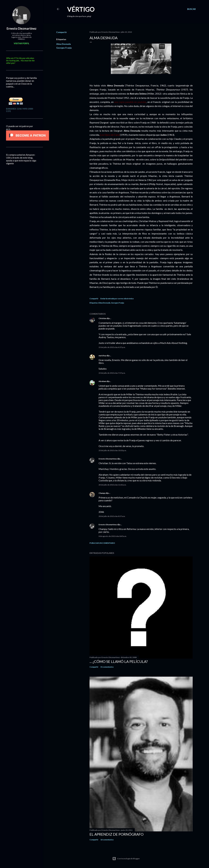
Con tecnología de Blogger (126, 859)
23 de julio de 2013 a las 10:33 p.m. (113, 450)
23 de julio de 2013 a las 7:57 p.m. (112, 373)
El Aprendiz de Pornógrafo (117, 834)
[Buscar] (191, 9)
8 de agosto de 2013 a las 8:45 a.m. (113, 536)
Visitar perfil (21, 43)
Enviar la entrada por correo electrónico (117, 299)
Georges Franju (64, 48)
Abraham (102, 381)
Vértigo (81, 9)
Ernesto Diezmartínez (108, 459)
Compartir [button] (62, 32)
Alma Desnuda (64, 44)
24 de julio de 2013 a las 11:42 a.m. (112, 485)
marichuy (102, 356)
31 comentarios (107, 667)
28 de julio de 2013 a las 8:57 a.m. (112, 516)
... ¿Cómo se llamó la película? (119, 661)
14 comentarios (107, 840)
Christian (102, 318)
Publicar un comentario (102, 543)
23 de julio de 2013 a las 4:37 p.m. (112, 347)
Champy (102, 493)
